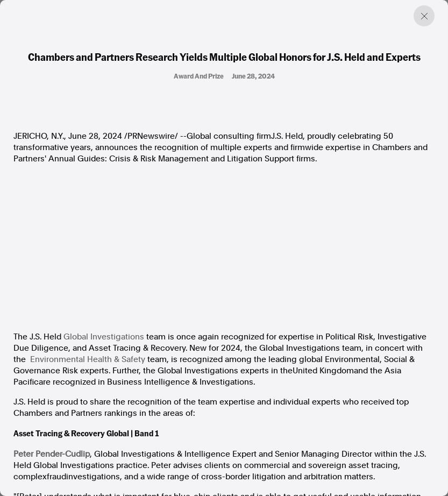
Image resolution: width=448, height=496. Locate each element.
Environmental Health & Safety (88, 359)
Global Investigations (104, 337)
